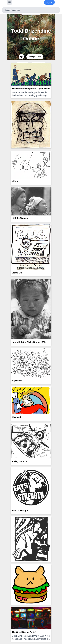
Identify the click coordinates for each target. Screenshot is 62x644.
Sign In (49, 2)
